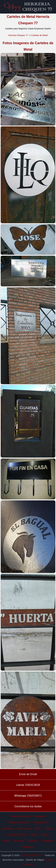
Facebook (48, 841)
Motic (38, 829)
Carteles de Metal (39, 35)
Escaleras (8, 829)
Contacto (33, 841)
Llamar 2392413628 (28, 785)
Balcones (40, 816)
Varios (6, 841)
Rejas (34, 835)
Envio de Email (28, 774)
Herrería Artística (21, 816)
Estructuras (24, 829)
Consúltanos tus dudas (28, 806)
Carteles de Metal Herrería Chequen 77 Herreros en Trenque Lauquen (28, 7)
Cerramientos (41, 822)
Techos (45, 835)
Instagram (28, 847)
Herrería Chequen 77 (18, 35)
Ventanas (19, 841)
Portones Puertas (17, 835)
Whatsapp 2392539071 (28, 796)
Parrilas (49, 829)
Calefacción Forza (18, 822)
